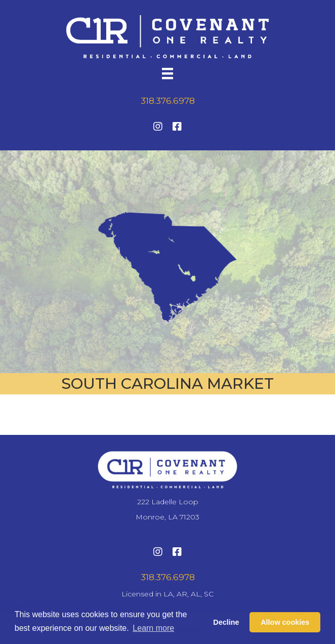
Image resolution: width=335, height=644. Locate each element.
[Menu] (167, 73)
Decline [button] (226, 622)
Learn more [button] (153, 628)
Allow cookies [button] (285, 622)
